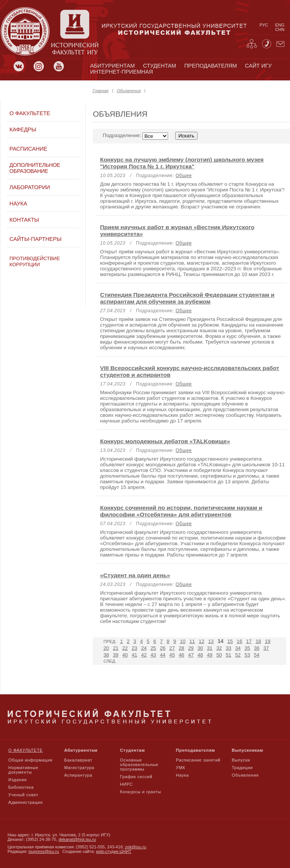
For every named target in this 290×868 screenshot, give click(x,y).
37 (266, 648)
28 (181, 648)
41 (135, 655)
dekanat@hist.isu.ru (77, 839)
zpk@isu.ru (136, 847)
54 (257, 655)
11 (192, 641)
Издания (18, 780)
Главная (100, 91)
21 (116, 648)
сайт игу (258, 66)
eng (280, 25)
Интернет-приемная (122, 72)
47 (191, 655)
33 (229, 648)
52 (238, 655)
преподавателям (211, 66)
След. (110, 661)
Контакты (24, 220)
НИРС (126, 784)
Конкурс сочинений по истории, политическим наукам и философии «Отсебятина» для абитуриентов (181, 511)
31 (210, 648)
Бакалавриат (78, 760)
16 (240, 641)
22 (125, 648)
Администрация (25, 802)
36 (257, 648)
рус (264, 25)
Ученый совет (23, 795)
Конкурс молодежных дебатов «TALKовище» (165, 441)
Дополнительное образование (35, 168)
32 (219, 648)
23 (135, 648)
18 (258, 641)
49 (210, 655)
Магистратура (79, 768)
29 (191, 648)
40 (125, 655)
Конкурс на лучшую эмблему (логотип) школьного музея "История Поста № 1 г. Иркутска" (182, 163)
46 (181, 655)
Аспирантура (78, 775)
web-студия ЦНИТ (114, 851)
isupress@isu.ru (44, 851)
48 (200, 655)
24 (144, 648)
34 (238, 648)
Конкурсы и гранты (141, 792)
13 (211, 641)
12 (201, 641)
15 (230, 641)
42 (144, 655)
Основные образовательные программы (139, 765)
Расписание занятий (198, 760)
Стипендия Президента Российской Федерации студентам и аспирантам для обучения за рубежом (187, 298)
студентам (160, 66)
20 (106, 648)
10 (183, 641)
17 (249, 641)
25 (153, 648)
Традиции (242, 768)
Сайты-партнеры (35, 239)
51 (229, 655)
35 (248, 648)
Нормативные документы (23, 770)
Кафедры (23, 130)
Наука (18, 204)
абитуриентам (113, 66)
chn (280, 29)
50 (219, 655)
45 (172, 655)
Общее (184, 176)
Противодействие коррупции (35, 261)
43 (153, 655)
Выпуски (241, 760)
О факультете (30, 113)
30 (200, 648)
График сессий (136, 777)
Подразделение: (150, 135)
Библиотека (21, 787)
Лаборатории (30, 187)
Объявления (129, 91)
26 (163, 648)
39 (116, 655)
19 (268, 641)
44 (163, 655)
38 (106, 655)
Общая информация (30, 760)
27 (172, 648)
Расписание (28, 149)
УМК (181, 768)
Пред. (110, 641)
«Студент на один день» (135, 575)
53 (248, 655)
